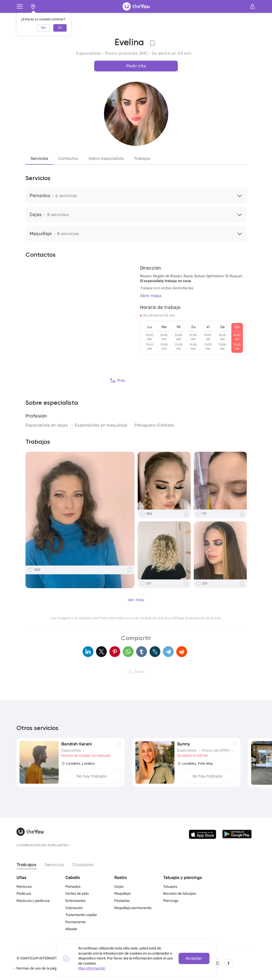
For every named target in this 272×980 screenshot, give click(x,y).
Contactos (68, 158)
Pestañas (122, 901)
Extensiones (75, 901)
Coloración (74, 908)
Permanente (76, 922)
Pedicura (24, 894)
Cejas (119, 887)
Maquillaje (122, 894)
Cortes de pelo (77, 894)
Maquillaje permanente (133, 908)
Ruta (118, 381)
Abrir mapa (151, 296)
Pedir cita (136, 66)
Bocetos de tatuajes (180, 894)
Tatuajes (170, 887)
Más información (92, 968)
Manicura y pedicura (33, 901)
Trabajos (142, 158)
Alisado (71, 929)
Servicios (39, 158)
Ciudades (83, 865)
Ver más (136, 600)
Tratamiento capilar (81, 915)
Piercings (171, 901)
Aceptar (194, 958)
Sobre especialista (106, 158)
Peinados (73, 887)
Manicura (24, 887)
